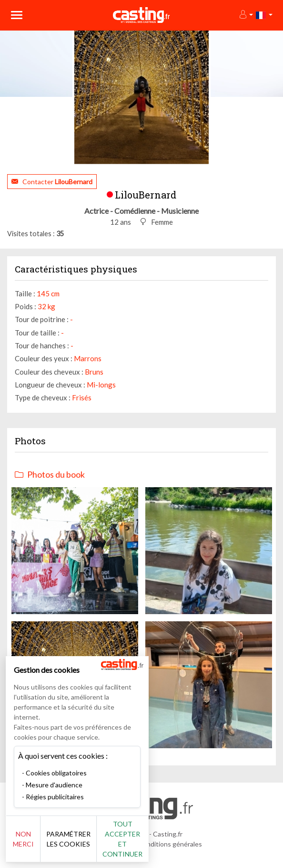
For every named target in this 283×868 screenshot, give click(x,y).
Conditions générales (170, 844)
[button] (246, 15)
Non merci (23, 839)
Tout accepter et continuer (122, 839)
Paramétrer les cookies (68, 839)
